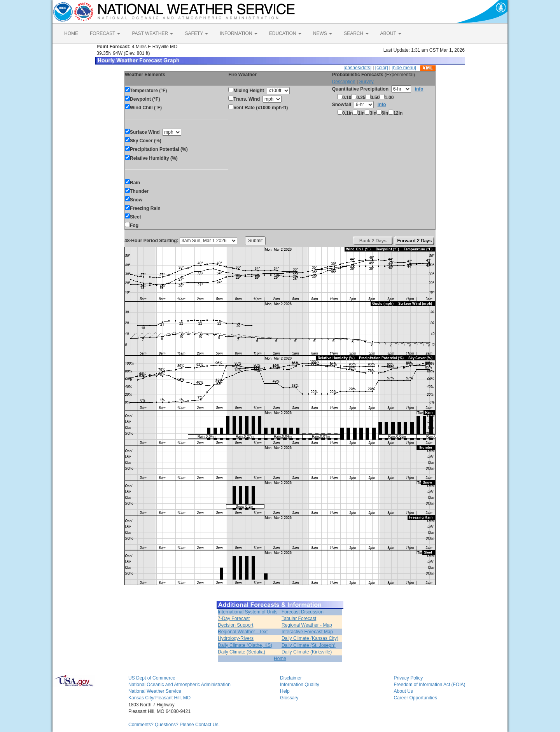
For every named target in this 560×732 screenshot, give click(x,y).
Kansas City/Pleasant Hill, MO (159, 698)
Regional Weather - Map (307, 625)
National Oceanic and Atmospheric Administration (179, 685)
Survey (366, 82)
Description (344, 82)
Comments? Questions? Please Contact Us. (174, 725)
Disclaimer (291, 678)
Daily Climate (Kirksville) (307, 652)
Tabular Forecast (299, 618)
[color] (382, 68)
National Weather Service (155, 691)
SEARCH (356, 33)
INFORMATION (238, 33)
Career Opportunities (416, 698)
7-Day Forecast (234, 618)
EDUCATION (285, 33)
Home (280, 659)
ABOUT (391, 33)
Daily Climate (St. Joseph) (309, 645)
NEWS (323, 33)
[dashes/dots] (358, 68)
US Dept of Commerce (152, 678)
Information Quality (300, 685)
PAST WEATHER (152, 33)
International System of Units (248, 612)
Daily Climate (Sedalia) (241, 652)
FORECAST (105, 33)
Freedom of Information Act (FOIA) (430, 685)
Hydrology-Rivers (236, 638)
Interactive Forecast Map (307, 632)
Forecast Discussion (303, 612)
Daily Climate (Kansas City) (310, 638)
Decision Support (235, 625)
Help (285, 691)
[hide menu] (404, 68)
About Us (403, 691)
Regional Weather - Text (243, 632)
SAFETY (196, 33)
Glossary (289, 698)
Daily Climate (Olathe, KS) (245, 645)
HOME (71, 33)
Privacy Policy (409, 678)
